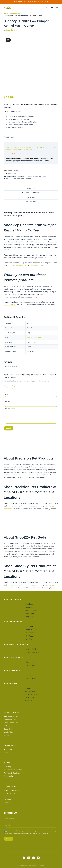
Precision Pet (12, 30)
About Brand (31, 202)
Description (31, 188)
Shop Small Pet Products (16, 644)
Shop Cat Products (13, 622)
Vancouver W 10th (11, 716)
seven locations (10, 305)
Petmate (20, 179)
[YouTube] (38, 858)
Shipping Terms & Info (13, 790)
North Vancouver (38, 147)
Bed (10, 179)
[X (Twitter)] (29, 858)
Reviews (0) (31, 197)
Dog (14, 179)
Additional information (31, 193)
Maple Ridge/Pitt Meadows (23, 150)
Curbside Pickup (10, 793)
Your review (10, 409)
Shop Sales (8, 749)
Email (8, 401)
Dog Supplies (41, 176)
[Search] (47, 8)
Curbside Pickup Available (15, 154)
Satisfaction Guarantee (13, 770)
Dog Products (28, 176)
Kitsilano (28, 147)
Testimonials (9, 776)
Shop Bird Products (13, 657)
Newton (53, 147)
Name (8, 394)
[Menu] (57, 8)
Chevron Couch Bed (19, 265)
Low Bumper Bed (37, 265)
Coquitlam (9, 150)
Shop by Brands (11, 683)
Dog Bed (18, 176)
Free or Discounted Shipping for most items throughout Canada (29, 158)
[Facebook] (24, 858)
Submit (9, 428)
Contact (7, 803)
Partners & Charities (12, 773)
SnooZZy (28, 179)
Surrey (47, 147)
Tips (5, 797)
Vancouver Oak (19, 147)
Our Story (8, 767)
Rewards (7, 800)
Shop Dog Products (13, 599)
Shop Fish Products (13, 670)
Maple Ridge (9, 732)
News (6, 753)
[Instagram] (33, 858)
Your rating (7, 387)
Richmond (9, 147)
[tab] (31, 188)
